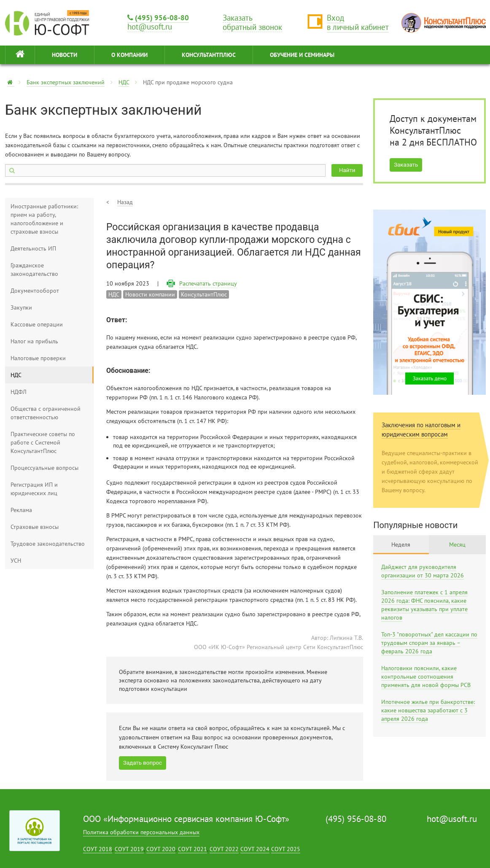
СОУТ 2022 (224, 849)
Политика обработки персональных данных (141, 832)
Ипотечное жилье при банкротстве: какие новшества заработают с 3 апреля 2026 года (428, 710)
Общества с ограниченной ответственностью (46, 413)
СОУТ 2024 (255, 849)
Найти (347, 170)
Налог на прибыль (34, 341)
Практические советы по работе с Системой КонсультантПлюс (43, 442)
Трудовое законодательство (48, 544)
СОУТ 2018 (98, 849)
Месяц (457, 545)
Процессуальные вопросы (44, 468)
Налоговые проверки (38, 358)
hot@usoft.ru (452, 819)
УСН (16, 561)
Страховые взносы (35, 527)
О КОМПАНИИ (129, 55)
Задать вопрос (143, 763)
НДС (124, 82)
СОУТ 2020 (161, 849)
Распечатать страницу (208, 283)
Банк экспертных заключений (66, 82)
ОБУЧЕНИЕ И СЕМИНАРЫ (302, 55)
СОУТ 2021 (192, 849)
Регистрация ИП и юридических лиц (34, 489)
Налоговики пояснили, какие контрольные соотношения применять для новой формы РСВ (426, 677)
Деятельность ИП (33, 248)
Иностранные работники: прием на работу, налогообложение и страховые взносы (44, 219)
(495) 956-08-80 (158, 18)
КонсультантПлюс (209, 55)
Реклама (21, 510)
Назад (125, 202)
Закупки (21, 307)
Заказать (406, 165)
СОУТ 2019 (129, 849)
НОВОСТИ (65, 55)
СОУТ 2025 (286, 849)
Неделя (401, 545)
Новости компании (150, 294)
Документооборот (35, 291)
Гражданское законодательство (34, 270)
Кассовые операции (37, 324)
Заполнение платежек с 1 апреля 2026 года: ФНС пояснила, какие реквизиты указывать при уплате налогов (424, 605)
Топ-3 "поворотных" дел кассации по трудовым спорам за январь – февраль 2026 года (429, 643)
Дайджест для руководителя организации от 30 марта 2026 (423, 571)
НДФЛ (19, 392)
